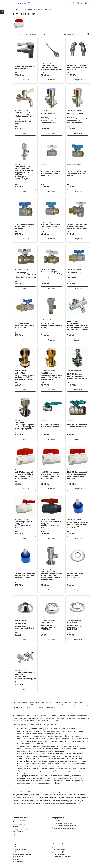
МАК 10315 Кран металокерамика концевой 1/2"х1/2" (51, 326)
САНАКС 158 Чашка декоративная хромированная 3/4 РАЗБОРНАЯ (49, 626)
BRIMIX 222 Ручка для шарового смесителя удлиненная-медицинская (51, 67)
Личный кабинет (60, 847)
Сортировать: (18, 34)
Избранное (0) (59, 852)
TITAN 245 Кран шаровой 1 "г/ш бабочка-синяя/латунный (51, 226)
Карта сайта (19, 862)
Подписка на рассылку (62, 857)
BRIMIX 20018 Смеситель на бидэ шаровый (25, 67)
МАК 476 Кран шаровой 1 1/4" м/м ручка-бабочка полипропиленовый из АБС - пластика (51, 475)
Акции (17, 859)
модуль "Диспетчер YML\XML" (50, 702)
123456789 (17, 826)
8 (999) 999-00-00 (19, 831)
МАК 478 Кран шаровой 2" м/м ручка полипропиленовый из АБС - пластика (25, 525)
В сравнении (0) (60, 854)
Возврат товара (20, 849)
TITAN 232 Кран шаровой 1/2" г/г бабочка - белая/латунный (51, 174)
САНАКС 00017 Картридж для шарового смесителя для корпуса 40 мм (25, 575)
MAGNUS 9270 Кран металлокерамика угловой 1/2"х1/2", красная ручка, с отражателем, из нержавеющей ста (78, 118)
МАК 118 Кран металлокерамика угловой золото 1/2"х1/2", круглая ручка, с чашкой (51, 376)
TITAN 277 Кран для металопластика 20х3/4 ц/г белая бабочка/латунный (25, 275)
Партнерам (19, 857)
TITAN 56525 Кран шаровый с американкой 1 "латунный (78, 275)
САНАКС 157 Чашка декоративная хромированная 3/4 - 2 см (25, 626)
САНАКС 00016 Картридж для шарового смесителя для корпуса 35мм (77, 525)
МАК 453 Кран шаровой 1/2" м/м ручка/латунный (51, 426)
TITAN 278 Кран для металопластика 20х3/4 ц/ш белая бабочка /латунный (51, 275)
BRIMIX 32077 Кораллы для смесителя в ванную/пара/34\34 (77, 67)
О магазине (58, 821)
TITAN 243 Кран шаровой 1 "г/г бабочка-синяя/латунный (25, 226)
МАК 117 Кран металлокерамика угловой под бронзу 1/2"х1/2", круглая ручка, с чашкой (25, 376)
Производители (20, 852)
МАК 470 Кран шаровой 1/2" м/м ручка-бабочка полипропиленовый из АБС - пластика (24, 475)
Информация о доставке (63, 823)
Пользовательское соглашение (65, 826)
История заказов (60, 849)
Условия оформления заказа (64, 828)
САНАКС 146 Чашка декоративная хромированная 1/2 (75, 575)
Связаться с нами (21, 847)
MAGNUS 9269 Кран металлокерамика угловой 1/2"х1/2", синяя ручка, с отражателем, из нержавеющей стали (51, 118)
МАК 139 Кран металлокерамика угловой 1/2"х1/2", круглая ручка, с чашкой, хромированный (25, 426)
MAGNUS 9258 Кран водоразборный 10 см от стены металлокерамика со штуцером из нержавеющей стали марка (24, 118)
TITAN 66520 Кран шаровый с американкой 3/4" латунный (24, 326)
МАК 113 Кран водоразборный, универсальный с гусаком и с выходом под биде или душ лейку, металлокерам (77, 325)
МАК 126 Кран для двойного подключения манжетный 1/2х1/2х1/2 (77, 376)
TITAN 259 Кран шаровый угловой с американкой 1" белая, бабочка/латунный (77, 226)
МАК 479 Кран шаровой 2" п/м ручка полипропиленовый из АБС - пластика (51, 525)
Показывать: (69, 34)
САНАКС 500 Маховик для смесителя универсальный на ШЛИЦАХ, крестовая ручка (25, 676)
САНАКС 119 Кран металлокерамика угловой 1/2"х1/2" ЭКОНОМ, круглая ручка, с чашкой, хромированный (51, 575)
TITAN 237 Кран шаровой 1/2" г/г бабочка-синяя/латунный (77, 174)
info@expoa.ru (18, 836)
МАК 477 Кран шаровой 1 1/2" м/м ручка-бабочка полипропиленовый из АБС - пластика (77, 475)
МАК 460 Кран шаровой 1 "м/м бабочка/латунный (77, 426)
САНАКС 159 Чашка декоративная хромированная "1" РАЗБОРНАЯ (75, 626)
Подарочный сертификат (24, 854)
